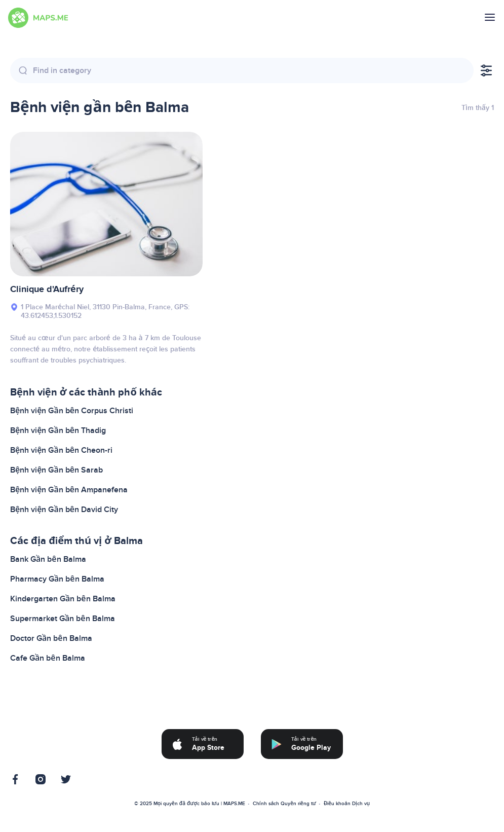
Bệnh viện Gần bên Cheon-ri (61, 450)
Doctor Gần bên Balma (51, 638)
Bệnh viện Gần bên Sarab (56, 470)
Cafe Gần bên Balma (48, 658)
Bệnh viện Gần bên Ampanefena (69, 490)
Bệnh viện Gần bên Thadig (58, 430)
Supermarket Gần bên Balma (63, 619)
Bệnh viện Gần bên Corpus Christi (72, 411)
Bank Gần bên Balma (48, 559)
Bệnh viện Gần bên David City (64, 510)
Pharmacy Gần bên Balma (57, 579)
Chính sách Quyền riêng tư (284, 804)
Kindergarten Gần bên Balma (63, 599)
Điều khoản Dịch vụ (347, 804)
